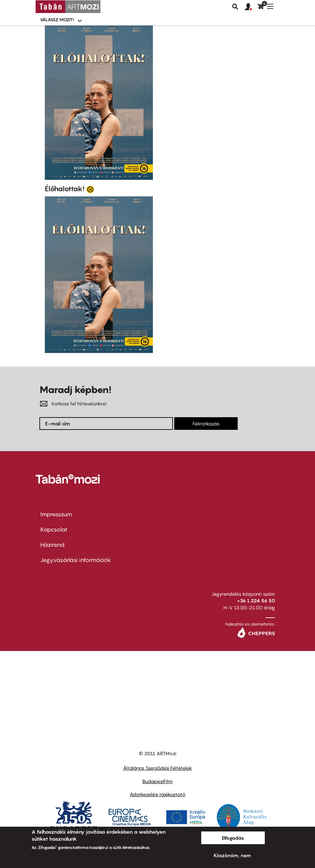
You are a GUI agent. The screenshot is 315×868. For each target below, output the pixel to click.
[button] (251, 7)
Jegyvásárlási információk (76, 560)
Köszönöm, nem (232, 855)
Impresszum (56, 514)
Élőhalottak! (65, 189)
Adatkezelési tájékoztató (157, 794)
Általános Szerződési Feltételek (157, 768)
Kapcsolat (54, 529)
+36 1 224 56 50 (256, 600)
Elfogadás (233, 838)
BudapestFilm (157, 781)
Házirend (52, 545)
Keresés (235, 7)
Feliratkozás (206, 424)
